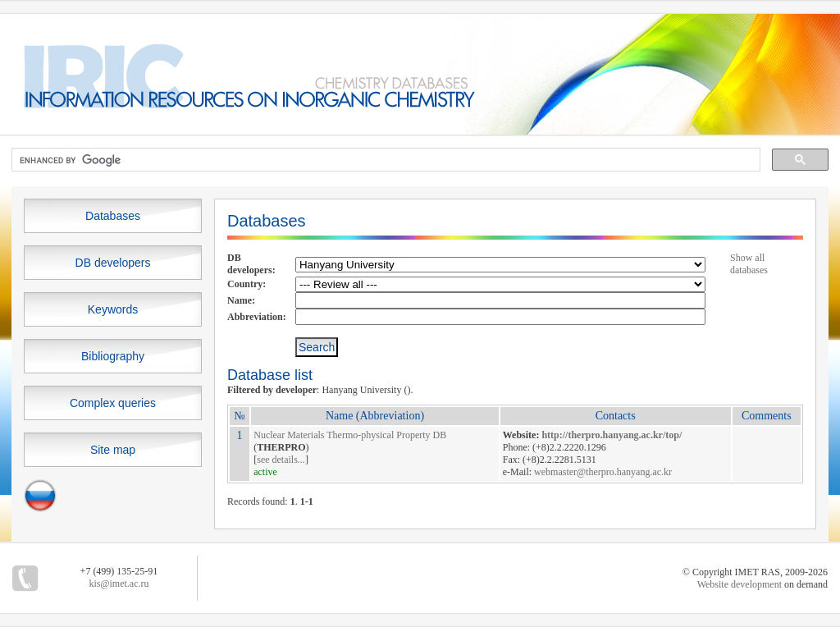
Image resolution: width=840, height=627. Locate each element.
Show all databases (749, 264)
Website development (740, 584)
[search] (384, 160)
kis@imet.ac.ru (119, 584)
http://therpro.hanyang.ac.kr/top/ (612, 435)
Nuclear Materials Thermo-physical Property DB (350, 435)
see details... (281, 460)
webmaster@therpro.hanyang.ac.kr (603, 472)
